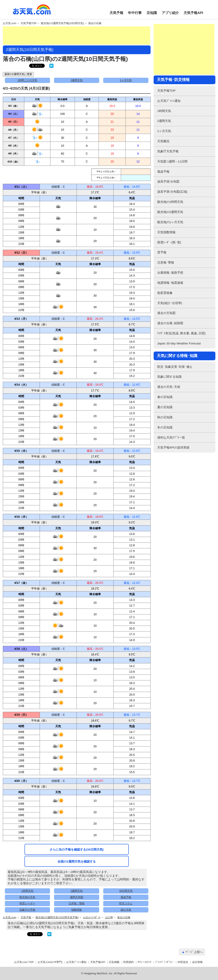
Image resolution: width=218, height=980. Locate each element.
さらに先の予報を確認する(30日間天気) (77, 849)
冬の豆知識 (165, 427)
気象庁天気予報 (168, 151)
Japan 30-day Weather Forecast (179, 343)
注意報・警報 (77, 903)
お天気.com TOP (24, 962)
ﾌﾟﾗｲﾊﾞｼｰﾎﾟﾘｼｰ (164, 962)
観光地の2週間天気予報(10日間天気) (62, 23)
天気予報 (116, 13)
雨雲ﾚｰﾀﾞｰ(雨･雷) (169, 242)
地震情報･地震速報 (170, 283)
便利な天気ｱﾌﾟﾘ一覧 (171, 437)
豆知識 (152, 13)
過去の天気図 (166, 313)
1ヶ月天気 (126, 80)
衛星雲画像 (165, 293)
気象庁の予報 (27, 910)
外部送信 (183, 962)
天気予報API (193, 13)
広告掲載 (114, 962)
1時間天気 (27, 891)
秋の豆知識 (165, 417)
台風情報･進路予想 (170, 273)
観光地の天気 (27, 897)
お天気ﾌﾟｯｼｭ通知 (169, 101)
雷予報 (162, 252)
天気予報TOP (29, 23)
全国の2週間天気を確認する (77, 861)
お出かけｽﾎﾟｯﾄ (92, 918)
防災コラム (126, 903)
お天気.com (32, 12)
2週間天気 (77, 80)
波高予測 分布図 (168, 181)
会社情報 (197, 962)
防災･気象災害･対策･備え (175, 367)
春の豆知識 (165, 397)
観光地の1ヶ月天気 (170, 222)
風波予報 (126, 897)
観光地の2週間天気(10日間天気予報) (57, 918)
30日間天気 (126, 891)
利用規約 (129, 962)
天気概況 (163, 141)
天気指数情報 (166, 232)
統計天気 (126, 910)
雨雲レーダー (27, 903)
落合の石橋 (95, 23)
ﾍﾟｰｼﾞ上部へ (194, 952)
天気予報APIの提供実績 (173, 447)
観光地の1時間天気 (170, 202)
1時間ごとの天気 (27, 80)
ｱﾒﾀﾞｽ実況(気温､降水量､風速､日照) (181, 333)
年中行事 (135, 13)
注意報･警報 (166, 262)
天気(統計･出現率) (170, 303)
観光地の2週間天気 (170, 212)
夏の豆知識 (165, 407)
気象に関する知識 (169, 377)
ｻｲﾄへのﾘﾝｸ (145, 962)
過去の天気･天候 (169, 387)
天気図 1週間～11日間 (172, 161)
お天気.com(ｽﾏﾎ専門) (50, 962)
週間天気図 (77, 897)
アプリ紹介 (170, 13)
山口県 (109, 918)
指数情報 (77, 910)
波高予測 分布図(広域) (172, 192)
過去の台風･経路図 (170, 323)
